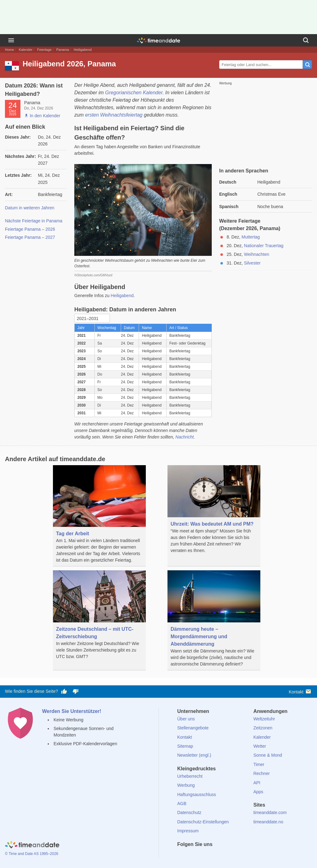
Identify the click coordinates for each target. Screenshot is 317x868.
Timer (259, 764)
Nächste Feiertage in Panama (34, 221)
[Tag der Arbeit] (99, 516)
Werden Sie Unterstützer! (72, 711)
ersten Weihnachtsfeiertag (114, 115)
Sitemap (185, 746)
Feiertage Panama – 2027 (30, 237)
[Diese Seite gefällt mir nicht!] (75, 692)
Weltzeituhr (264, 719)
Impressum (188, 831)
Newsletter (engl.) (194, 755)
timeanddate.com (270, 812)
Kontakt (300, 691)
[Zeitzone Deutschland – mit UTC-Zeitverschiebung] (99, 617)
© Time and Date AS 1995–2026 (32, 854)
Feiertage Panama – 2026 (30, 229)
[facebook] (182, 856)
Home (9, 50)
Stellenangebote (193, 728)
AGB (182, 803)
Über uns (186, 719)
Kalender (26, 50)
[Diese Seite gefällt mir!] (64, 692)
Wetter (260, 746)
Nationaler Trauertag (264, 246)
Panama (63, 50)
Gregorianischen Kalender (134, 93)
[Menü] (11, 40)
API (257, 783)
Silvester (252, 263)
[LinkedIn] (203, 856)
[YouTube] (224, 856)
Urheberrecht (190, 776)
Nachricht (185, 437)
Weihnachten (256, 254)
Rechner (261, 773)
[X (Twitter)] (192, 856)
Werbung (186, 785)
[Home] (32, 845)
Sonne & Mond (268, 755)
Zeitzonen (263, 728)
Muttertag (251, 237)
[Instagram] (213, 856)
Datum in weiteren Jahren (30, 208)
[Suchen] (306, 40)
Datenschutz (189, 812)
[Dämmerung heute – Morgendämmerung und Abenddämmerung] (214, 620)
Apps (258, 792)
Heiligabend (122, 296)
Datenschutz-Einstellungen (203, 822)
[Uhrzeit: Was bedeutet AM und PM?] (214, 511)
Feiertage (44, 50)
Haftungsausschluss (197, 795)
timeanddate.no (268, 822)
